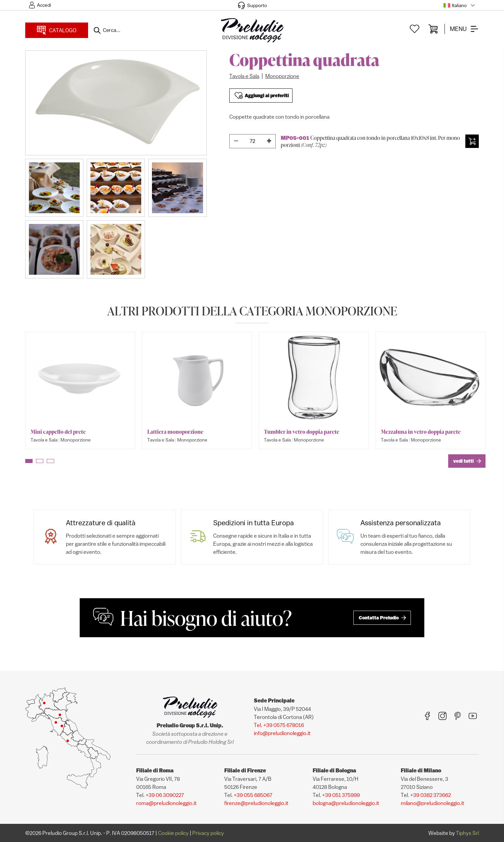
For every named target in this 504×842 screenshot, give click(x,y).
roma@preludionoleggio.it (166, 803)
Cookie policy (173, 833)
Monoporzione (282, 76)
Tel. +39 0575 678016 (279, 725)
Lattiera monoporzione (175, 432)
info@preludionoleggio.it (282, 733)
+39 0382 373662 (431, 795)
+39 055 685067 (253, 795)
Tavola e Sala (244, 76)
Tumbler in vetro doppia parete (302, 432)
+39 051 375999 (341, 795)
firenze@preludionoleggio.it (256, 803)
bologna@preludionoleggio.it (346, 803)
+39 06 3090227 (165, 795)
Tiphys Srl (467, 833)
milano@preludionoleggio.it (433, 803)
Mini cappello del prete (58, 432)
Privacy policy (208, 833)
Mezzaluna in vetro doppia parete (421, 432)
